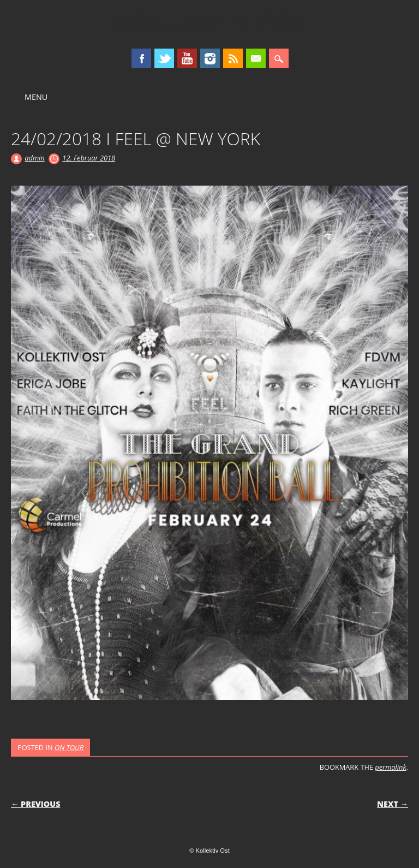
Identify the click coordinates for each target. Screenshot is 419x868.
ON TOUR (69, 747)
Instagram (210, 58)
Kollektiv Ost (210, 24)
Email (256, 58)
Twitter (164, 58)
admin (34, 158)
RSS (233, 58)
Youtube (187, 58)
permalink (390, 767)
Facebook (141, 58)
